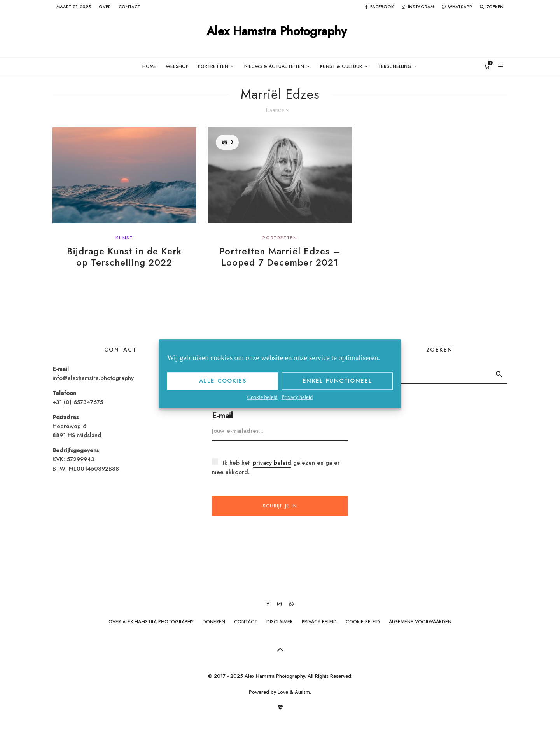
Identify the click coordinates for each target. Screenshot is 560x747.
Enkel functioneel (337, 381)
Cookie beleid (262, 397)
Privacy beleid (297, 397)
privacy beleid (272, 463)
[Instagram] (418, 7)
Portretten (213, 66)
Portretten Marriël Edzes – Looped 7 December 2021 (280, 257)
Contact (129, 7)
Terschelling (395, 66)
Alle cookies (223, 381)
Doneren (214, 622)
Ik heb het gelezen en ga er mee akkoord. (276, 467)
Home (149, 66)
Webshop (177, 66)
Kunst (124, 238)
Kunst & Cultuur (341, 66)
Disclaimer (280, 622)
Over (105, 7)
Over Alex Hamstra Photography (151, 622)
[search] (499, 374)
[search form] (431, 374)
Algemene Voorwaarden (420, 622)
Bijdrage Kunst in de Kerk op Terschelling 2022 (124, 257)
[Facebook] (380, 7)
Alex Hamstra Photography (277, 32)
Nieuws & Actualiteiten (274, 66)
